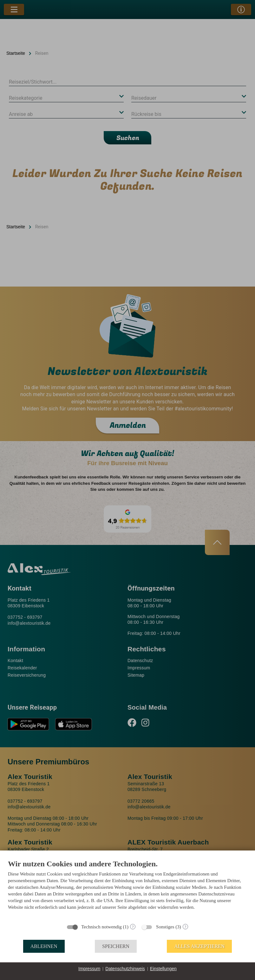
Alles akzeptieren (199, 946)
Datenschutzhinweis (125, 969)
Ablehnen (44, 946)
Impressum (89, 969)
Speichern (116, 946)
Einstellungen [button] (163, 969)
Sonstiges (165, 927)
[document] (128, 889)
